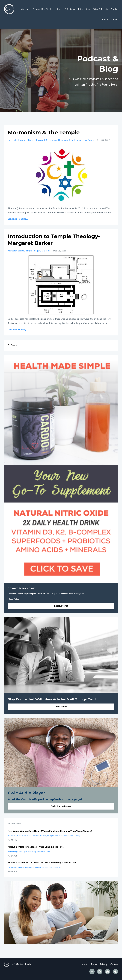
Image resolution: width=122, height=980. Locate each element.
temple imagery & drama (81, 140)
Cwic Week (61, 707)
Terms (94, 964)
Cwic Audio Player (61, 806)
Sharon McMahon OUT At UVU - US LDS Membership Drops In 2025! (42, 863)
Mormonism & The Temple (44, 132)
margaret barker (26, 140)
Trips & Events (101, 9)
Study (114, 9)
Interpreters (84, 9)
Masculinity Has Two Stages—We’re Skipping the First (36, 847)
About (105, 19)
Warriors (25, 9)
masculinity (32, 852)
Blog (59, 9)
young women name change (70, 836)
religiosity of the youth (17, 836)
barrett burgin (13, 852)
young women (53, 836)
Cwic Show (70, 9)
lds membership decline (35, 867)
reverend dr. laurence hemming (52, 140)
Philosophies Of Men (43, 9)
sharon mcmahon (51, 867)
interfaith (13, 140)
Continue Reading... (18, 219)
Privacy (104, 964)
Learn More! (61, 606)
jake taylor (23, 852)
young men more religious (37, 836)
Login (114, 19)
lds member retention (16, 867)
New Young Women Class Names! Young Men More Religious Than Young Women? (50, 831)
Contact (114, 964)
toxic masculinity (43, 852)
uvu (60, 867)
